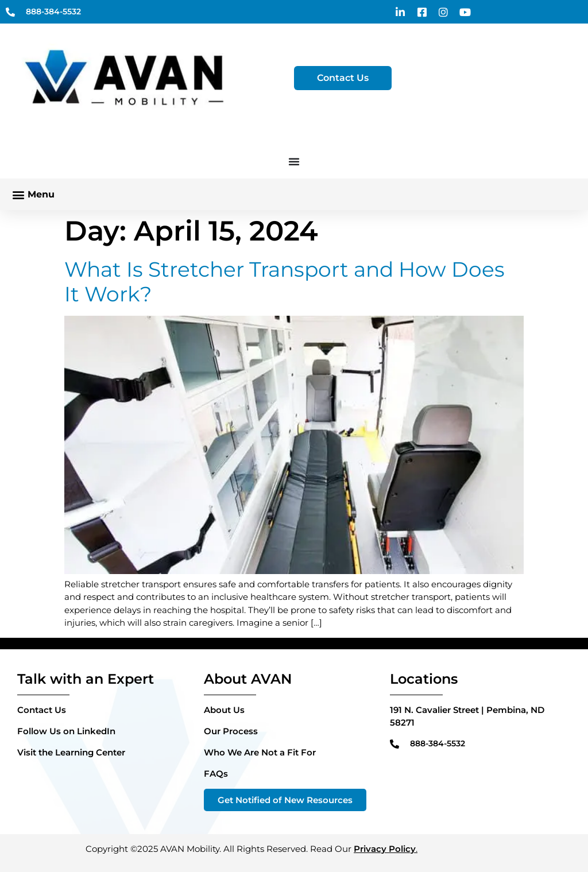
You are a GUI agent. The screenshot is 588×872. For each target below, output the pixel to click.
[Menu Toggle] (294, 161)
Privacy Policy (385, 849)
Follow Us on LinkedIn (66, 731)
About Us (224, 710)
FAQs (216, 774)
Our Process (231, 731)
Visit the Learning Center (71, 752)
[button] (33, 194)
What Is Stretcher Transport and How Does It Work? (285, 282)
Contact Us (42, 710)
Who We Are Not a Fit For (260, 752)
